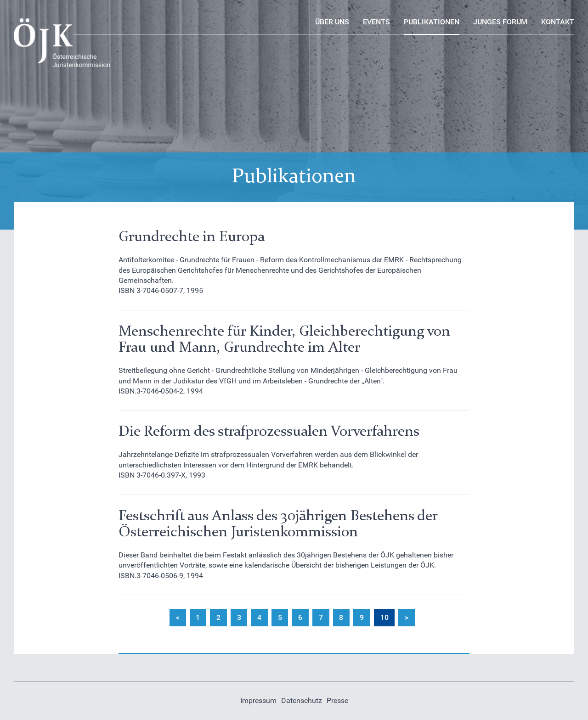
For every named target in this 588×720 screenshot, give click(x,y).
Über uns (332, 22)
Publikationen (432, 22)
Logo (22, 23)
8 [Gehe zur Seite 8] (341, 617)
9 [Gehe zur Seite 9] (362, 617)
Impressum (258, 700)
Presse (337, 700)
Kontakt (558, 22)
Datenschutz (302, 700)
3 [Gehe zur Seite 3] (239, 617)
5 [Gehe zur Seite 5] (280, 617)
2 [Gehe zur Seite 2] (218, 617)
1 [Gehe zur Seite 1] (198, 617)
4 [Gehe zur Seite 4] (259, 617)
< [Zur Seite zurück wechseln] (178, 617)
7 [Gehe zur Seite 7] (321, 617)
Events (376, 22)
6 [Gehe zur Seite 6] (300, 617)
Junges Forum (500, 22)
